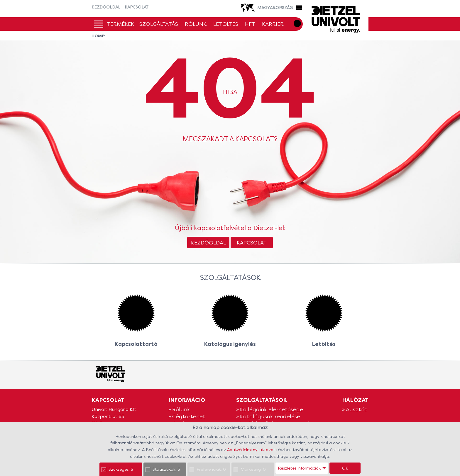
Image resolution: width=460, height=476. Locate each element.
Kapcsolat (137, 7)
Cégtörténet (189, 416)
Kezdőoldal (106, 7)
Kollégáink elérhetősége (272, 409)
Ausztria (357, 409)
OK (345, 468)
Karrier (273, 24)
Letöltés (226, 24)
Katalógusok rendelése (270, 416)
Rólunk (196, 24)
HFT (250, 24)
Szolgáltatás (159, 24)
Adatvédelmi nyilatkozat (252, 450)
